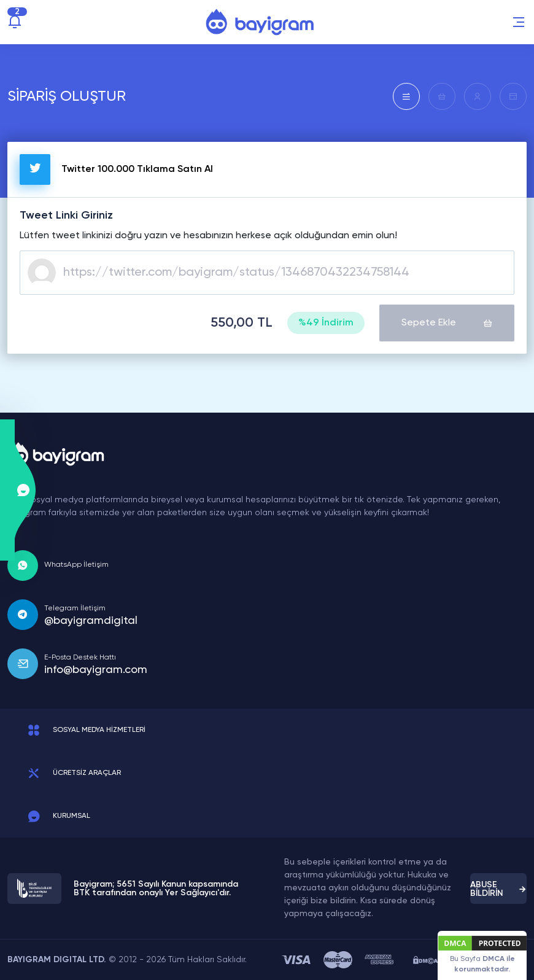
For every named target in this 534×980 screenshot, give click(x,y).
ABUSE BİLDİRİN (498, 889)
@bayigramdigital (91, 621)
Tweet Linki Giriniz (66, 216)
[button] (519, 22)
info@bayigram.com (96, 670)
